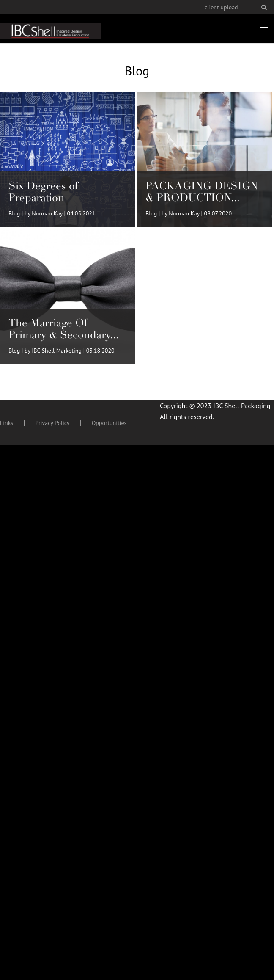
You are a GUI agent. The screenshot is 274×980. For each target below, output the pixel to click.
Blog (14, 213)
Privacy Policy (53, 423)
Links (7, 423)
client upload (221, 7)
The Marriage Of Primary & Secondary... (64, 329)
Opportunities (109, 423)
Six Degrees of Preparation (43, 192)
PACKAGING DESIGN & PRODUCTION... (202, 192)
